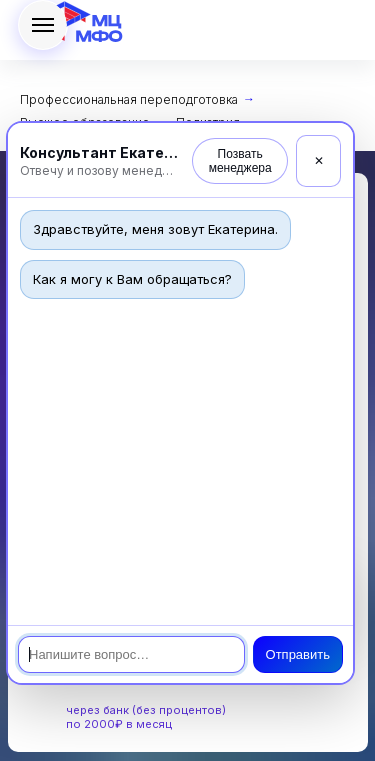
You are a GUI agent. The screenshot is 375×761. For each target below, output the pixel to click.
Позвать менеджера (240, 161)
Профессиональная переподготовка (129, 99)
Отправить (298, 654)
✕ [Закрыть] (319, 161)
